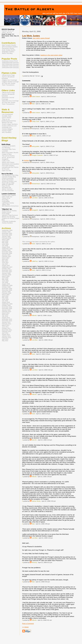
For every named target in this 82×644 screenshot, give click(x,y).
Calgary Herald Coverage (10, 82)
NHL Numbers (7, 132)
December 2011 (7, 330)
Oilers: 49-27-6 (7, 33)
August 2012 (6, 335)
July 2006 (5, 246)
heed (33, 244)
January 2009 (6, 292)
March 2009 (6, 295)
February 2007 (7, 256)
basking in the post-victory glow (51, 55)
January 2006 (6, 237)
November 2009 (7, 307)
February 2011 (7, 324)
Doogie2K (35, 210)
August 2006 (6, 247)
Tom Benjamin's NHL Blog (10, 175)
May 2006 (5, 243)
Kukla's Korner (7, 212)
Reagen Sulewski (37, 155)
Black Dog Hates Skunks (10, 153)
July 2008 (5, 282)
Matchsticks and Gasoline (10, 164)
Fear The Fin (6, 186)
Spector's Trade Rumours (10, 215)
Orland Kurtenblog (8, 178)
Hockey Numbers (7, 223)
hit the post (6, 169)
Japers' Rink (6, 204)
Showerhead (36, 184)
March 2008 (6, 276)
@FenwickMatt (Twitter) (10, 47)
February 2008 (7, 275)
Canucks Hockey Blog (9, 177)
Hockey (26, 160)
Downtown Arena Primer (10, 61)
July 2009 (5, 301)
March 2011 (6, 325)
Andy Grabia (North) (9, 50)
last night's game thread (41, 38)
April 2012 (5, 333)
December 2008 (7, 290)
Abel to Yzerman (7, 189)
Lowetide (5, 151)
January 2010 (6, 310)
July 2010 (5, 316)
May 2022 (5, 341)
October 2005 (6, 232)
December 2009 (7, 309)
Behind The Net (7, 123)
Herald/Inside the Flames (10, 167)
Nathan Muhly (36, 501)
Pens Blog (5, 200)
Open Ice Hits (6, 171)
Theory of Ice (6, 198)
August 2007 (6, 266)
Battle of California (8, 184)
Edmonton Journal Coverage (8, 98)
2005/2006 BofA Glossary (10, 67)
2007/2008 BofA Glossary (10, 64)
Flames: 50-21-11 (8, 31)
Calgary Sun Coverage (9, 80)
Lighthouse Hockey (8, 203)
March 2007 (6, 258)
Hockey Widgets (7, 129)
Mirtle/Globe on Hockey (9, 211)
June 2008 (5, 281)
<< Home (25, 627)
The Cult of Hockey (8, 156)
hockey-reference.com (9, 126)
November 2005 (7, 233)
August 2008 (6, 284)
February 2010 (7, 312)
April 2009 (5, 296)
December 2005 (7, 235)
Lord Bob (35, 198)
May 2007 (5, 261)
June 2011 (5, 327)
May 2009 (5, 298)
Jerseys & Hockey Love (9, 181)
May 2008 (5, 279)
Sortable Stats (7, 116)
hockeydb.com (7, 127)
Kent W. (34, 440)
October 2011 (6, 328)
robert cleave (36, 97)
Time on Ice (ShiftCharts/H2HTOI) (9, 120)
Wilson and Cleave (8, 162)
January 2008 (6, 273)
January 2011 (6, 322)
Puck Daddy (6, 214)
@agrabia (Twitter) (8, 52)
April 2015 (5, 339)
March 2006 (6, 240)
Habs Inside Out (7, 197)
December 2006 (7, 253)
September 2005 (7, 230)
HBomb (34, 315)
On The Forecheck (8, 191)
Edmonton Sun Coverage (10, 101)
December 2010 (7, 321)
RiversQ (34, 562)
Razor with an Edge (8, 183)
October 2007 (6, 269)
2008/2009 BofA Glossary (10, 63)
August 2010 (6, 318)
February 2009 (7, 293)
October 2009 (6, 305)
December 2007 (7, 272)
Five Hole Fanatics (8, 166)
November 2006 (7, 252)
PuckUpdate (6, 201)
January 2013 (6, 336)
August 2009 (6, 302)
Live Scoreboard (7, 114)
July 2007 (5, 264)
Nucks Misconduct (8, 180)
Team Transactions (8, 85)
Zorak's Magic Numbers (10, 124)
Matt (33, 104)
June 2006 (5, 244)
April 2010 (5, 315)
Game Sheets (6, 118)
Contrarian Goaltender (9, 221)
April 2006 (5, 241)
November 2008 (7, 289)
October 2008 (6, 287)
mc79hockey (6, 148)
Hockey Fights (7, 131)
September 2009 (7, 304)
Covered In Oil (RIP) (9, 146)
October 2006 (6, 250)
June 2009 (5, 299)
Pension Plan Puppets (9, 195)
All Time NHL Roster (9, 83)
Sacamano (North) (8, 48)
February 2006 (7, 238)
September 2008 (7, 286)
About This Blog (7, 53)
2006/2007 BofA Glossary (10, 66)
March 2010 (6, 313)
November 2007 (7, 270)
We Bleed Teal (6, 188)
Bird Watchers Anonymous (10, 206)
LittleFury (35, 261)
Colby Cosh (36, 121)
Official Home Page (8, 75)
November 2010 (7, 319)
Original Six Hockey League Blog (10, 219)
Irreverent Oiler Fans (9, 149)
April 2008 (5, 278)
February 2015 (7, 338)
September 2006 (7, 249)
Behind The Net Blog (8, 217)
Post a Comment (28, 624)
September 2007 (7, 267)
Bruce (34, 136)
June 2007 (5, 263)
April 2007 (5, 260)
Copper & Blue (7, 154)
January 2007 (6, 255)
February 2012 (7, 331)
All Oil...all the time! (8, 157)
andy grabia (36, 146)
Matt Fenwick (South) (9, 45)
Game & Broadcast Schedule (8, 78)
